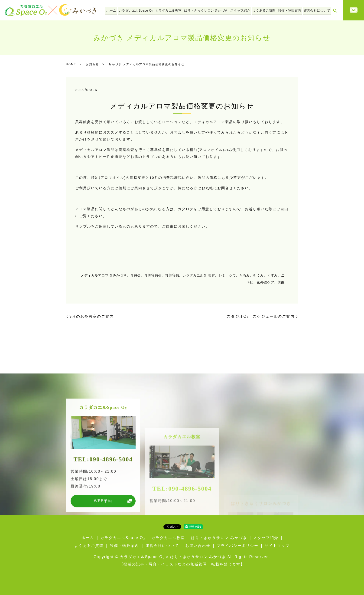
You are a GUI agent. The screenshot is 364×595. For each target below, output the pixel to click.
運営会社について (317, 10)
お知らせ (92, 64)
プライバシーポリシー (237, 546)
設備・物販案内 (291, 10)
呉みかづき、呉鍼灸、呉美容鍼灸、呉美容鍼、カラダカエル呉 (158, 275)
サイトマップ (277, 546)
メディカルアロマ (94, 275)
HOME (71, 64)
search (335, 10)
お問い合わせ (198, 546)
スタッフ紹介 (244, 10)
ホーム (120, 10)
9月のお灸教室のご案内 (92, 316)
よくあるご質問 (267, 10)
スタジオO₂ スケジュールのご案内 (261, 316)
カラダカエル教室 (174, 10)
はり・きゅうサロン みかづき (211, 10)
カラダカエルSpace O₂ (143, 10)
